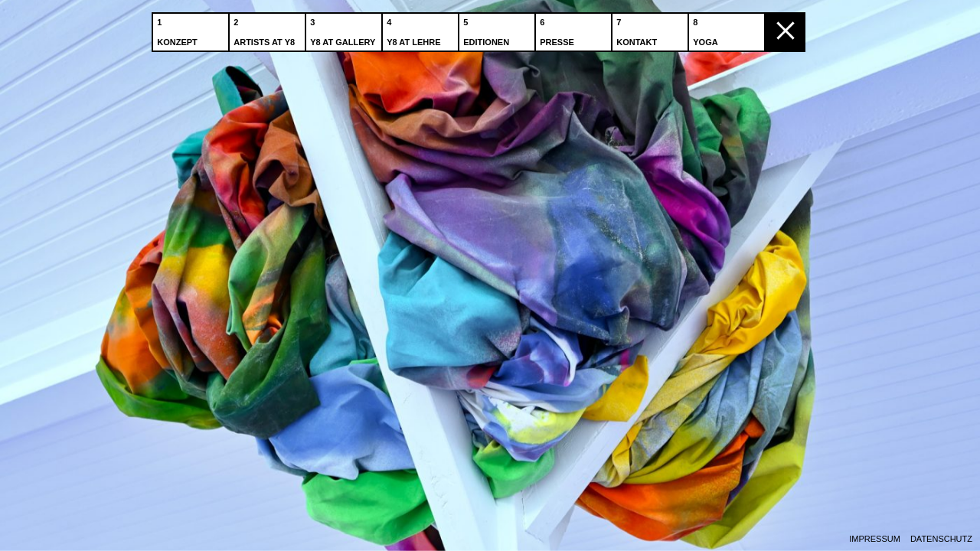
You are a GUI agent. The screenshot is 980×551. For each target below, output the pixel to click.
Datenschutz (941, 539)
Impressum (875, 539)
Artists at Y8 (266, 30)
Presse (559, 30)
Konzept (179, 30)
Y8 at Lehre (415, 30)
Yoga (707, 30)
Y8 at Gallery (344, 30)
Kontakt (638, 30)
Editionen (488, 30)
